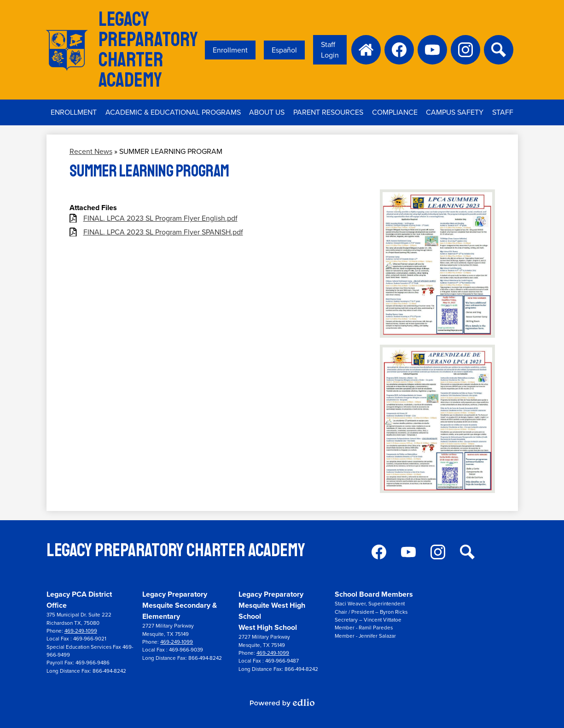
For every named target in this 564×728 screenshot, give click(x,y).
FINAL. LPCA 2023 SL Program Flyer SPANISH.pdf (163, 232)
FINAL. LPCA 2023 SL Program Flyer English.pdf (160, 218)
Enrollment (230, 50)
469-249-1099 (81, 631)
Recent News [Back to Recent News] (91, 151)
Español (284, 50)
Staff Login (330, 50)
